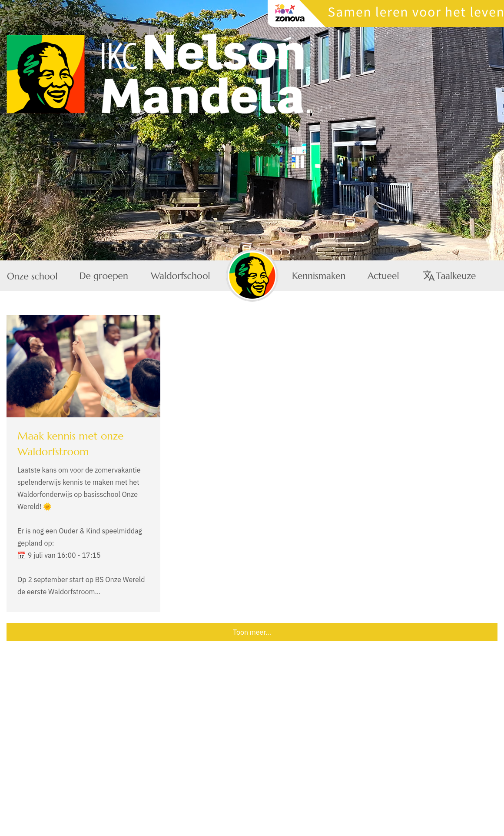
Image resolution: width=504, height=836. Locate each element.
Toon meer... (252, 632)
